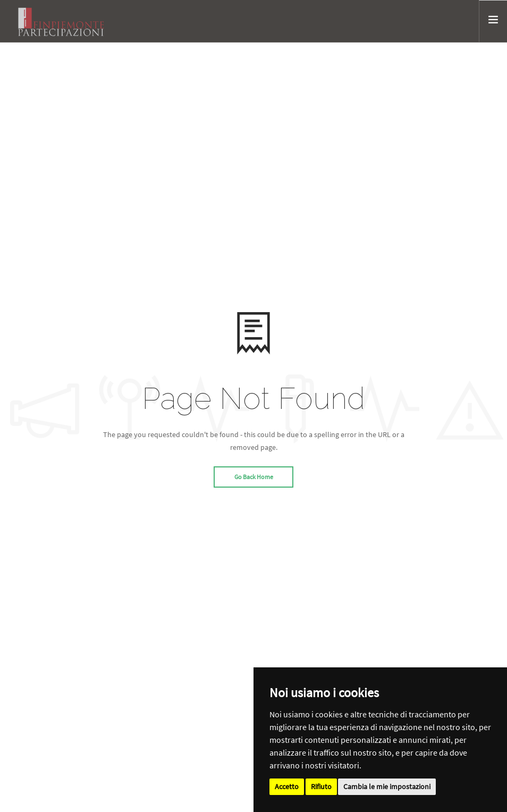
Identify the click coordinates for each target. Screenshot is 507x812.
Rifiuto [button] (321, 786)
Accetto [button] (287, 786)
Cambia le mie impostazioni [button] (387, 786)
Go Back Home (254, 477)
